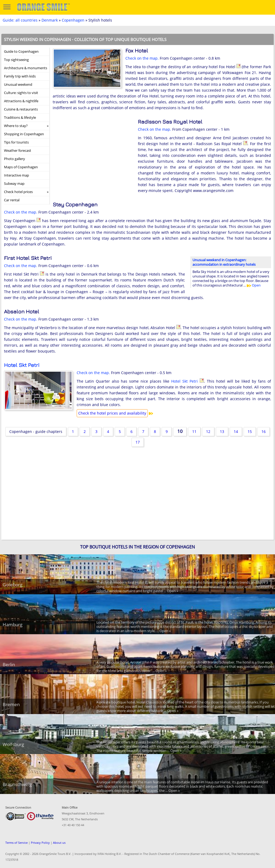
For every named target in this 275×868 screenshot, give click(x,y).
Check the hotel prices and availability (112, 413)
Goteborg (13, 585)
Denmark (50, 20)
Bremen (11, 704)
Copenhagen (73, 20)
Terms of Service (17, 843)
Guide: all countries (20, 20)
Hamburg (13, 625)
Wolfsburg (13, 744)
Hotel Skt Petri (22, 365)
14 (236, 431)
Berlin (9, 664)
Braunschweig (17, 784)
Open (254, 285)
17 (138, 442)
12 (208, 431)
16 (264, 431)
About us (59, 843)
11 (194, 431)
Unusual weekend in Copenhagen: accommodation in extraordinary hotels (224, 262)
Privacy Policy (40, 843)
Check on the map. (142, 58)
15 (250, 431)
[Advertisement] (93, 153)
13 (222, 431)
